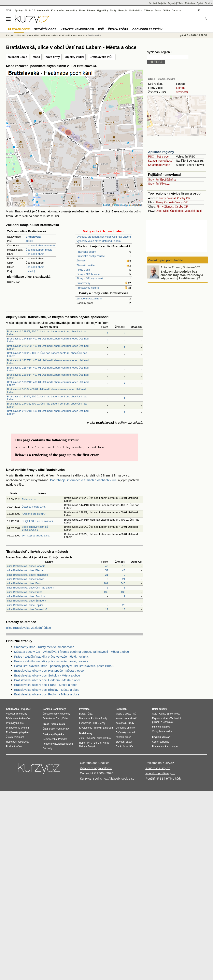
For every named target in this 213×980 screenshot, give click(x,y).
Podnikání (121, 709)
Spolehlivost (173, 714)
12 (107, 609)
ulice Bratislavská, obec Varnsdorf (27, 609)
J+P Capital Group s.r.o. (36, 536)
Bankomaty (59, 709)
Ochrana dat (88, 763)
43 (124, 570)
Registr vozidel (160, 718)
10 (124, 566)
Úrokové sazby (51, 714)
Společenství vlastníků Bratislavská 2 (35, 528)
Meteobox (190, 3)
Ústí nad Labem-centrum (40, 245)
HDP (96, 723)
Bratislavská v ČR (101, 57)
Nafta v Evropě (87, 746)
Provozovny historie (88, 288)
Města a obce (123, 714)
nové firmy (53, 57)
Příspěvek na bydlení (17, 728)
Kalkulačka (136, 11)
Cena (162, 714)
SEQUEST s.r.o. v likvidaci (37, 521)
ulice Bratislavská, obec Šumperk (26, 601)
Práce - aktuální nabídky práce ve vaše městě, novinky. (51, 656)
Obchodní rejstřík (158, 3)
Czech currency (161, 742)
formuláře (128, 746)
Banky (46, 709)
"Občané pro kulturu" (34, 514)
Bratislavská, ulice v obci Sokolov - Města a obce (47, 675)
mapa (36, 57)
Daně (119, 746)
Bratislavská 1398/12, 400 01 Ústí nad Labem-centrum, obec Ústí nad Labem (48, 383)
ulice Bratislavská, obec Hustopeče (28, 575)
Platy (66, 729)
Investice (84, 709)
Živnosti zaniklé (86, 265)
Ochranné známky (125, 728)
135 (106, 592)
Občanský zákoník (126, 732)
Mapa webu (166, 731)
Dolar (65, 718)
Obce (159, 211)
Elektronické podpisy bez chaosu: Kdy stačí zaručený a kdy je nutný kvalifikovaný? (182, 275)
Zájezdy (172, 3)
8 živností (182, 92)
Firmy (162, 198)
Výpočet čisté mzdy (17, 714)
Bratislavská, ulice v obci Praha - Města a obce (46, 685)
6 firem (180, 88)
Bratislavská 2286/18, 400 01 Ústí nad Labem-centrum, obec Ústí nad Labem (48, 412)
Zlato (82, 11)
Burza (82, 714)
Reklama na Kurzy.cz (160, 763)
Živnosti (81, 260)
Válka (166, 11)
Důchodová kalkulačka (18, 718)
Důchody (47, 748)
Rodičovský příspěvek (18, 732)
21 (107, 575)
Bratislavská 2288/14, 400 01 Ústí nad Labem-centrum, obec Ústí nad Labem (48, 376)
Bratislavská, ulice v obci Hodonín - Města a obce (47, 680)
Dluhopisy (84, 718)
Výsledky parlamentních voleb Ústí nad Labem (104, 237)
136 (123, 592)
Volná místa (58, 724)
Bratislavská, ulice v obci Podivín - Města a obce (47, 694)
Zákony (148, 11)
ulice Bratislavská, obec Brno (24, 583)
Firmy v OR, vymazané (90, 278)
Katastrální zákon (159, 165)
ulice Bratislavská (162, 79)
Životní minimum (15, 737)
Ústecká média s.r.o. (34, 507)
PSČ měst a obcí (159, 157)
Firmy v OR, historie (88, 274)
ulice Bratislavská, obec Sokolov (26, 596)
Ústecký (30, 271)
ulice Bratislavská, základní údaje (29, 628)
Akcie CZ (30, 11)
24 (124, 579)
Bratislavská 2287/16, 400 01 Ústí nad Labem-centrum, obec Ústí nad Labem (48, 369)
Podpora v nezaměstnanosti (58, 744)
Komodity (71, 11)
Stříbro (107, 738)
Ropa (82, 743)
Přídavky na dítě (15, 723)
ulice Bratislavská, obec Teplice (25, 605)
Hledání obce (19, 29)
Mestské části (193, 211)
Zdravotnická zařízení (89, 299)
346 (123, 583)
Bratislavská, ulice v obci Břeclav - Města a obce (47, 690)
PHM (90, 743)
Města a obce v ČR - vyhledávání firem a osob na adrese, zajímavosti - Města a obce (72, 652)
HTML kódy (174, 778)
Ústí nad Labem (35, 254)
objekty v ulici (75, 57)
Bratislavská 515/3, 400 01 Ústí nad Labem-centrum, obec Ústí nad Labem (46, 391)
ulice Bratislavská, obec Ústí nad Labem (31, 588)
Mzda (59, 729)
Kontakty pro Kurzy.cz (160, 773)
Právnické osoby (86, 252)
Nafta (106, 743)
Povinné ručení (14, 746)
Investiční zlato (94, 738)
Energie (123, 11)
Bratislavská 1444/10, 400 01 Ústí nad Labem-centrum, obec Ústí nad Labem (48, 340)
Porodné (63, 739)
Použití (150, 778)
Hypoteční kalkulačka (18, 742)
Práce (158, 11)
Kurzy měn (57, 11)
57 (107, 570)
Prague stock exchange (165, 746)
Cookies (104, 763)
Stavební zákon (124, 742)
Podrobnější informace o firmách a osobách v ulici (84, 480)
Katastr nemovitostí (160, 161)
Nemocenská (50, 739)
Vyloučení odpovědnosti (96, 768)
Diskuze (176, 11)
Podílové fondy (99, 718)
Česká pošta (118, 29)
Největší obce (45, 29)
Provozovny (83, 283)
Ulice (166, 211)
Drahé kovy (86, 733)
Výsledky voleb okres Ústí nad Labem (99, 241)
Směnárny (48, 718)
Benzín (98, 743)
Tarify (113, 11)
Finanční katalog (161, 727)
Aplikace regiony (161, 152)
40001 (29, 241)
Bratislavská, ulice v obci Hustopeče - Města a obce (49, 671)
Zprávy (19, 11)
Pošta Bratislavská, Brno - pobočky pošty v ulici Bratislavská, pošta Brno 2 (64, 666)
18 (124, 609)
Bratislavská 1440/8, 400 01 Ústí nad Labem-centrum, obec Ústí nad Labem (47, 405)
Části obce (177, 211)
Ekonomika (85, 723)
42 (107, 566)
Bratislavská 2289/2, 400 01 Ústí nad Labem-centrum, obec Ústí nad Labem (47, 333)
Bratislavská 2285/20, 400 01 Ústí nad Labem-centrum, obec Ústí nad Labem (48, 347)
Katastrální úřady (125, 723)
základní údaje (17, 57)
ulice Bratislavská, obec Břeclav (26, 570)
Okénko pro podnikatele (166, 260)
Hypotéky (102, 11)
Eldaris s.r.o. (29, 499)
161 (106, 583)
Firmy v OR (83, 270)
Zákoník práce (123, 737)
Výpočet (26, 709)
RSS (160, 778)
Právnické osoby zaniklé (91, 256)
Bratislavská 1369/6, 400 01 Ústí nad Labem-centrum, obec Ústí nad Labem (47, 354)
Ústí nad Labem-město (39, 250)
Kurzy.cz (10, 35)
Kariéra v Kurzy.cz (158, 768)
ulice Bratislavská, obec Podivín (26, 579)
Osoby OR (184, 198)
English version (161, 737)
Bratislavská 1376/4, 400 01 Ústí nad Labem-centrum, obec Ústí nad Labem (47, 398)
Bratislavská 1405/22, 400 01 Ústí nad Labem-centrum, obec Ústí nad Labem (48, 362)
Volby (155, 731)
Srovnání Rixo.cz (159, 184)
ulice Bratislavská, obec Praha (25, 592)
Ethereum (108, 728)
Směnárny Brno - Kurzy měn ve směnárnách (44, 647)
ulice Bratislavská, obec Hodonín (26, 566)
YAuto (180, 3)
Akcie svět (43, 11)
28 (124, 605)
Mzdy (103, 723)
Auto (155, 714)
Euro (58, 718)
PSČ (101, 29)
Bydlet (200, 3)
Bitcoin (91, 11)
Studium (209, 3)
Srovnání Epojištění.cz (162, 179)
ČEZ (90, 714)
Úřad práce (49, 729)
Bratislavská (94, 35)
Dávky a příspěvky (53, 734)
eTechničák (167, 722)
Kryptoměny (86, 728)
